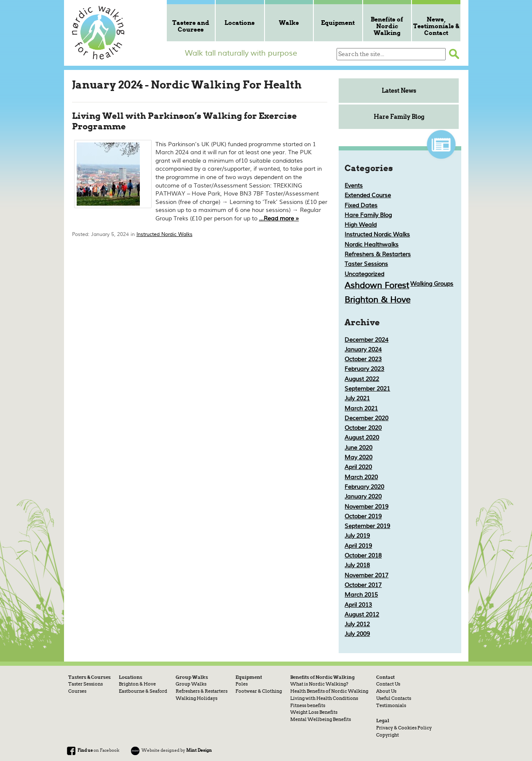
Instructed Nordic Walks (164, 234)
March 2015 (361, 595)
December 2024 (366, 340)
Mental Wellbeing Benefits (321, 719)
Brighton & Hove (377, 300)
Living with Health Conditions (324, 698)
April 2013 (358, 605)
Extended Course (368, 195)
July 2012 (357, 624)
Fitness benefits (308, 705)
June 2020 (358, 448)
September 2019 (367, 526)
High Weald (361, 225)
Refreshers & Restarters (378, 254)
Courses (77, 691)
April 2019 (358, 546)
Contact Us (388, 684)
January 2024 (363, 350)
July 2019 (357, 536)
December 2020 (366, 418)
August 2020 (362, 438)
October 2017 (363, 585)
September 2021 (367, 389)
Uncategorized (364, 274)
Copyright (388, 735)
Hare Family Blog (399, 117)
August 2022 (362, 379)
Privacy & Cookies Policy (404, 728)
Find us (85, 750)
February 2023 (364, 369)
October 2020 (363, 428)
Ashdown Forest (377, 285)
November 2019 (366, 507)
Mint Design (199, 750)
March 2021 (361, 409)
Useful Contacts (394, 698)
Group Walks (191, 684)
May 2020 (358, 457)
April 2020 (358, 467)
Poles (242, 684)
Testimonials (391, 705)
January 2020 (363, 497)
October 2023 (363, 359)
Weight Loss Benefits (314, 712)
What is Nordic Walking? (319, 684)
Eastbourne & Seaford (143, 691)
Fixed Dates (361, 205)
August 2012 (362, 615)
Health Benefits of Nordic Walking (329, 691)
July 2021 (357, 398)
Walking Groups (432, 284)
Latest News (399, 91)
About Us (386, 691)
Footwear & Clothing (259, 691)
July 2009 (357, 634)
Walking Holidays (196, 698)
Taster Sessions (366, 264)
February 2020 (364, 487)
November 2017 (366, 575)
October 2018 (363, 556)
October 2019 (363, 516)
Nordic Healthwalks (372, 245)
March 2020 (361, 477)
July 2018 (357, 565)
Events (354, 186)
